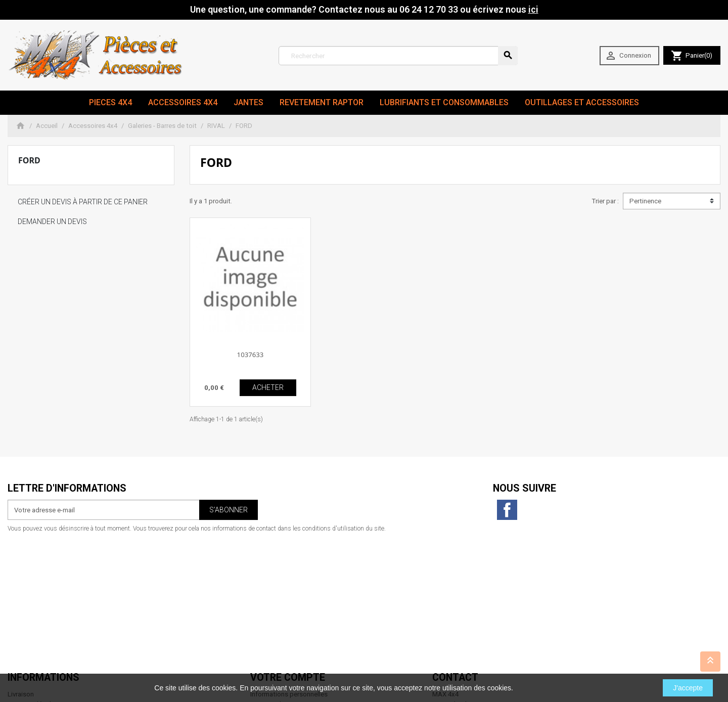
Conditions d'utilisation (42, 585)
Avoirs (260, 585)
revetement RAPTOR (322, 102)
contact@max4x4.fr (488, 645)
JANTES (248, 102)
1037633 (251, 355)
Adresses (264, 595)
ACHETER (268, 387)
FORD (29, 160)
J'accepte (688, 688)
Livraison (21, 565)
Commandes (269, 575)
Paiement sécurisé (35, 605)
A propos (21, 595)
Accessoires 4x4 (183, 102)
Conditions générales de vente (53, 615)
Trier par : (605, 201)
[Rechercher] (398, 56)
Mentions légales (33, 575)
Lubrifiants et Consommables (444, 102)
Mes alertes (267, 615)
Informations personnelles (289, 565)
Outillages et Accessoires (582, 102)
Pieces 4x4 (110, 102)
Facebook (507, 510)
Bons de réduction (277, 605)
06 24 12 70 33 (496, 655)
